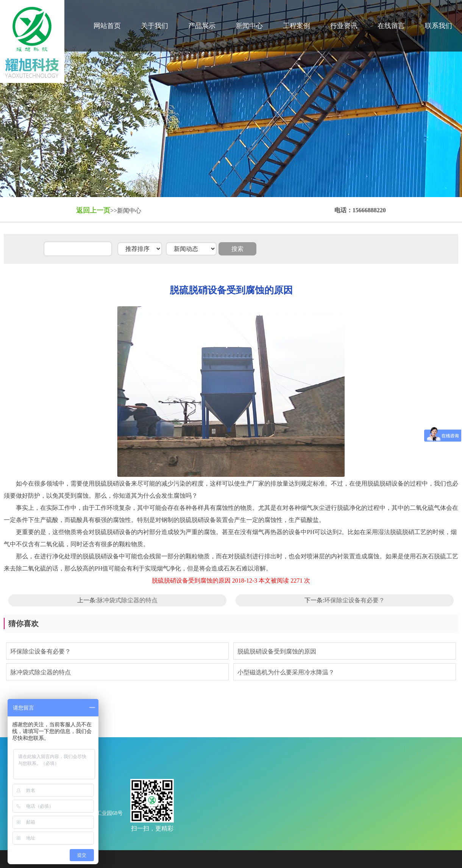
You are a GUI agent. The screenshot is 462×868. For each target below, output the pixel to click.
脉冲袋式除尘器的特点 (127, 600)
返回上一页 (93, 210)
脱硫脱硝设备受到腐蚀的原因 (277, 651)
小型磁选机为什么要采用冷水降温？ (286, 672)
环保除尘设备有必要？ (354, 600)
